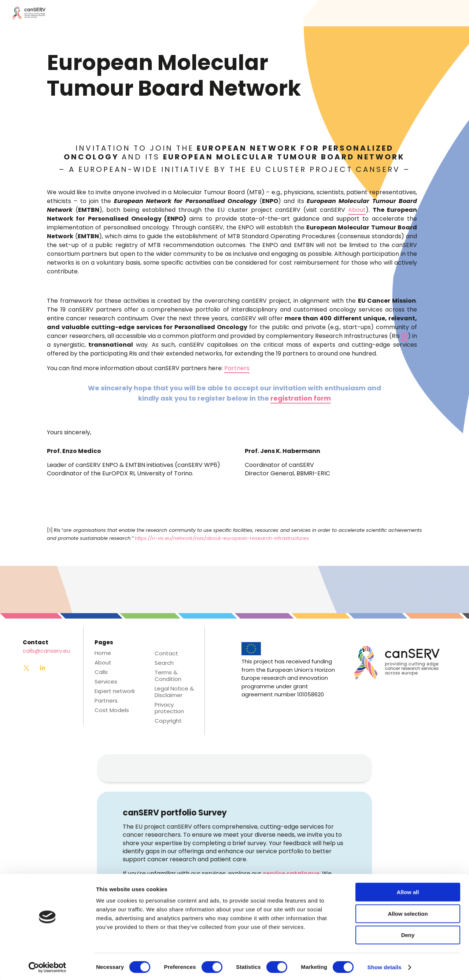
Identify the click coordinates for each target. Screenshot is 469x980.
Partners (237, 368)
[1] (405, 336)
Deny (408, 933)
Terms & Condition (168, 676)
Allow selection (408, 912)
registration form (301, 398)
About (357, 210)
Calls (101, 672)
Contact (166, 653)
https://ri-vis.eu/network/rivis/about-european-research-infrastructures (222, 538)
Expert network (115, 691)
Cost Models (112, 710)
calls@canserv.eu (46, 651)
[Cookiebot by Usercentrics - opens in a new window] (47, 966)
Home (103, 653)
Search (164, 663)
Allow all (408, 890)
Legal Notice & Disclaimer (174, 692)
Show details (385, 966)
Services (106, 682)
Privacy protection (169, 708)
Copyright (168, 721)
